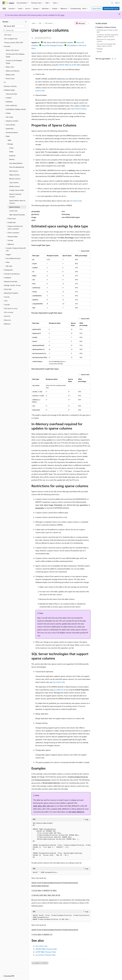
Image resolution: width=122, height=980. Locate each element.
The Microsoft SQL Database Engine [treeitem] (15, 55)
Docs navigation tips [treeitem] (11, 39)
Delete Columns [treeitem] (14, 175)
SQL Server (49, 23)
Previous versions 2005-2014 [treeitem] (14, 42)
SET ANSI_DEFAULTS (77, 812)
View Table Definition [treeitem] (16, 163)
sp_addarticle (59, 690)
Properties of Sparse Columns (106, 27)
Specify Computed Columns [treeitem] (15, 195)
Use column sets (41, 946)
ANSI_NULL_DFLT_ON (41, 806)
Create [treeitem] (11, 148)
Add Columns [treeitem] (14, 171)
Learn (34, 23)
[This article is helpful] (113, 59)
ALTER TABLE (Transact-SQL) (46, 952)
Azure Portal (97, 8)
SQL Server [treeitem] (8, 35)
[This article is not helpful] (115, 59)
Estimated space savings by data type (107, 31)
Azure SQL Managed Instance (53, 45)
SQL (40, 23)
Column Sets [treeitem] (13, 211)
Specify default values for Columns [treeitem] (17, 202)
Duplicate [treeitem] (12, 156)
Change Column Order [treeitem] (17, 190)
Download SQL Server (111, 8)
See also (99, 51)
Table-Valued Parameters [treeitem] (17, 215)
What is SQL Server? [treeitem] (12, 50)
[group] (61, 840)
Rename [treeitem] (12, 159)
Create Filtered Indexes (78, 109)
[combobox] (14, 26)
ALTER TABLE (76, 65)
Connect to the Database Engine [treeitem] (14, 62)
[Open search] (112, 3)
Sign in (117, 3)
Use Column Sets (76, 201)
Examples (100, 49)
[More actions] (89, 23)
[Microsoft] (4, 3)
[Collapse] (26, 22)
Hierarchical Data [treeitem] (11, 94)
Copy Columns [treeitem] (14, 182)
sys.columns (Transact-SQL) (46, 955)
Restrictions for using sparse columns (106, 40)
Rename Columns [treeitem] (15, 179)
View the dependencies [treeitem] (17, 167)
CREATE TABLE (64, 65)
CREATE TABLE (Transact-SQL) (46, 949)
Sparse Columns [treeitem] (15, 207)
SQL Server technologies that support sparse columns (106, 45)
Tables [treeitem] (9, 140)
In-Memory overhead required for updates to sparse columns (108, 36)
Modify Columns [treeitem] (15, 186)
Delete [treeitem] (11, 152)
